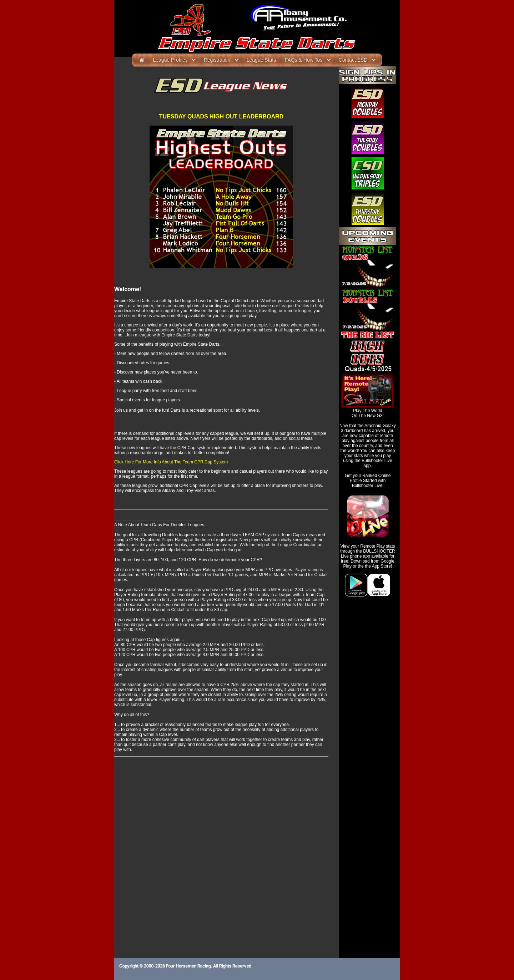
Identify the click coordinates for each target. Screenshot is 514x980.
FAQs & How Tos (304, 60)
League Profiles (170, 60)
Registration (217, 60)
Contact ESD (353, 60)
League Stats (261, 60)
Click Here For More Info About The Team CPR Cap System (171, 462)
